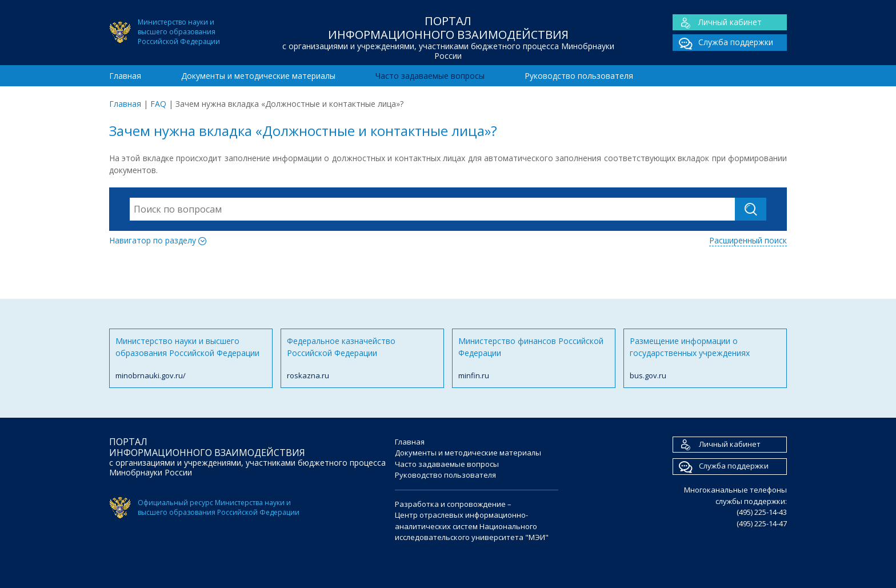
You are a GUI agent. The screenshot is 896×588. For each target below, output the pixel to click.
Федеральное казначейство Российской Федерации (362, 359)
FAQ (158, 104)
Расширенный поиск (748, 240)
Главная (125, 76)
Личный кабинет (717, 23)
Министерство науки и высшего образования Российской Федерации (191, 359)
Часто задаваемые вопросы (430, 76)
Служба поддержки (723, 43)
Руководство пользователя (579, 76)
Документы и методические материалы (258, 76)
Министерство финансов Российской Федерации (534, 359)
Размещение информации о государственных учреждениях (705, 359)
